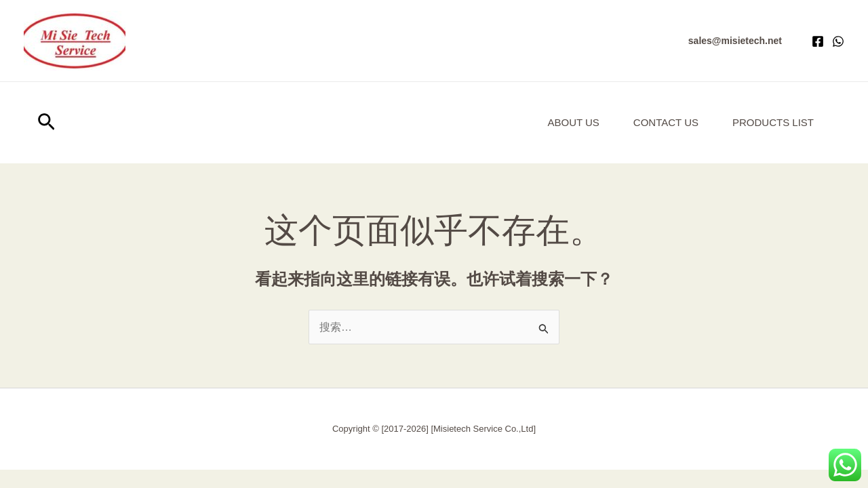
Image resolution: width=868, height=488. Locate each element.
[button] (735, 41)
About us (573, 122)
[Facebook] (818, 41)
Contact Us (666, 122)
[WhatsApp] (838, 41)
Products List (773, 122)
